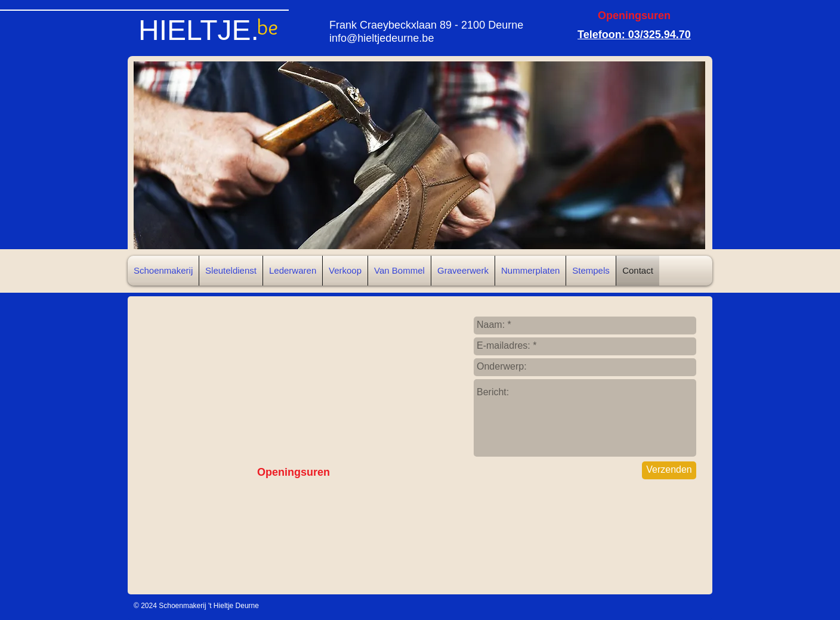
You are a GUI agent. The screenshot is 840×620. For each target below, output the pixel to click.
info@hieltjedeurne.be (382, 38)
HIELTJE (194, 30)
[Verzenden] (669, 470)
